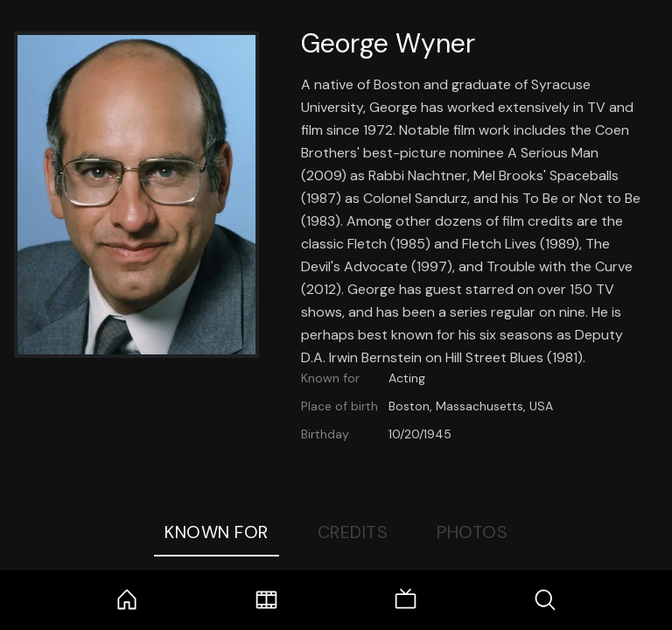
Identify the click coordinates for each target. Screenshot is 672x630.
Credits (353, 532)
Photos (472, 532)
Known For (217, 532)
